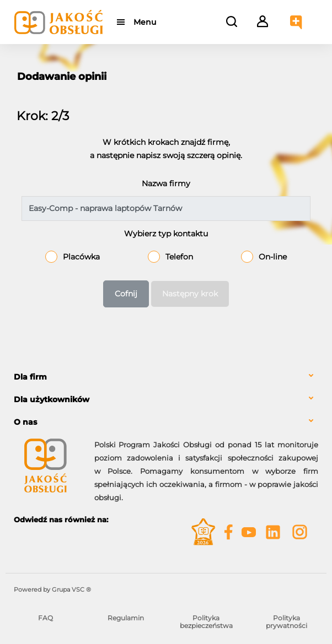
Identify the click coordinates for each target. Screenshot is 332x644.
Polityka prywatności (287, 622)
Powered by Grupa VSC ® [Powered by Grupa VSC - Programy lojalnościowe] (52, 589)
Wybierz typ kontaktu (166, 234)
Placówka (81, 257)
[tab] (166, 377)
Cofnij (126, 294)
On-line (273, 257)
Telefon (179, 257)
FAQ (45, 618)
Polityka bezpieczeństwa (206, 622)
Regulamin (126, 618)
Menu (145, 22)
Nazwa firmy (166, 183)
